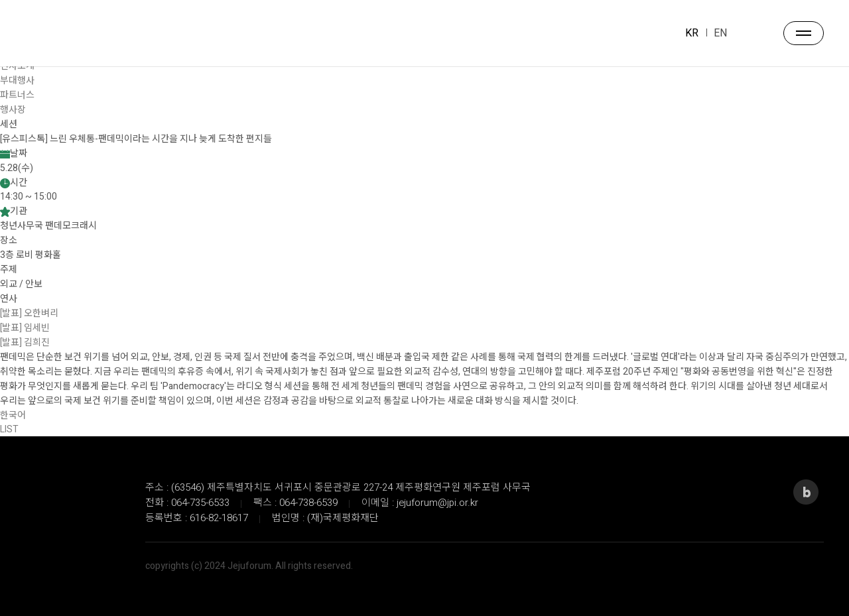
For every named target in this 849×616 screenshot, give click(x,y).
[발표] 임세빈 (25, 328)
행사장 (13, 110)
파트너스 (17, 95)
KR (692, 33)
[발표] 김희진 (25, 342)
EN (720, 33)
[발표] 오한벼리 (29, 313)
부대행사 (17, 81)
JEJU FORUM (56, 34)
